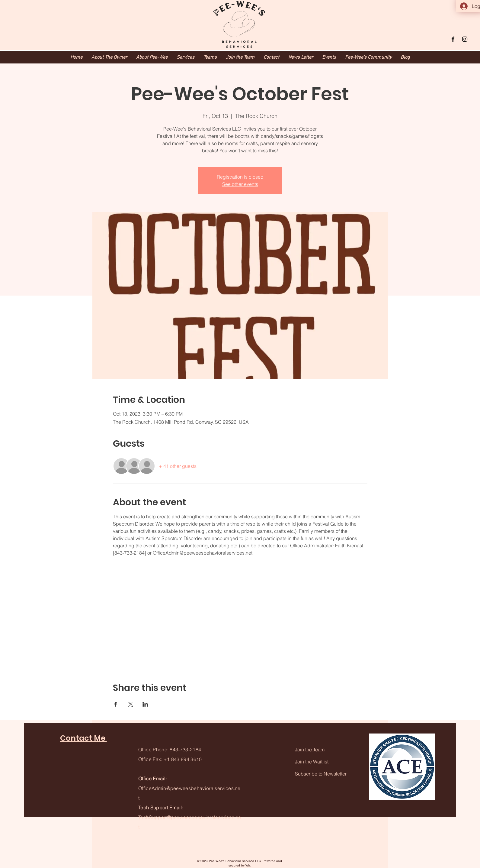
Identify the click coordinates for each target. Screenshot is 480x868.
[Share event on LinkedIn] (145, 704)
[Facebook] (453, 39)
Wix (248, 865)
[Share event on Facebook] (116, 704)
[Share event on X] (131, 704)
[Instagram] (465, 39)
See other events (240, 184)
